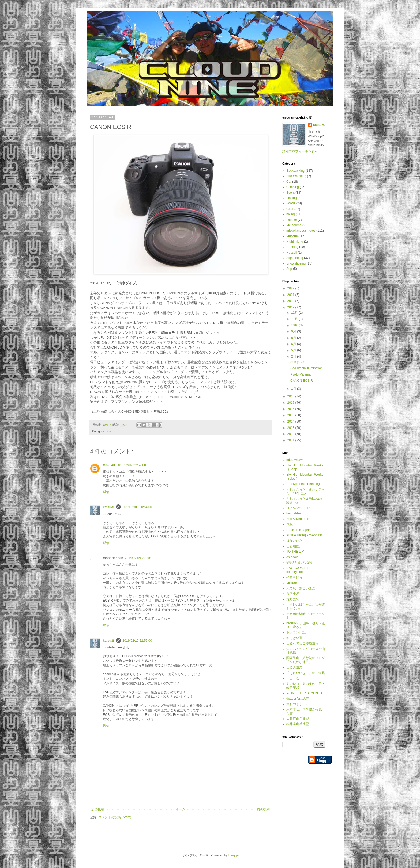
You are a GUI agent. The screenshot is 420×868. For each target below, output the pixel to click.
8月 (294, 338)
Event (290, 193)
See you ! (297, 362)
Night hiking (295, 242)
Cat (289, 182)
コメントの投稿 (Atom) (115, 817)
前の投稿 (263, 809)
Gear (109, 431)
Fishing (292, 198)
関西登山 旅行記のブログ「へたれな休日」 (306, 660)
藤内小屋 (293, 594)
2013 (291, 428)
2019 (291, 307)
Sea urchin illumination (307, 368)
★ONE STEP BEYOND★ (305, 693)
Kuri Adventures (298, 519)
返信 (106, 492)
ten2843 (109, 465)
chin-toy (292, 557)
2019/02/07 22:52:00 (131, 465)
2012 (291, 434)
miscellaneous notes (301, 231)
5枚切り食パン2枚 (299, 563)
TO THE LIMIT (297, 552)
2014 (291, 422)
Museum (292, 236)
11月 (295, 319)
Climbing (293, 187)
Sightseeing (295, 258)
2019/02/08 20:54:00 (137, 507)
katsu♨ (109, 507)
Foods (291, 203)
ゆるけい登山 (296, 638)
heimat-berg (295, 513)
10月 (295, 325)
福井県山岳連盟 (298, 724)
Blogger (234, 855)
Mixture (292, 583)
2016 (291, 409)
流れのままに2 (297, 704)
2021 (291, 295)
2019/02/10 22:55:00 (137, 641)
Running (292, 247)
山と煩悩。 (294, 546)
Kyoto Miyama (301, 374)
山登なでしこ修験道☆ (302, 643)
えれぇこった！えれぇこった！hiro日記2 (306, 491)
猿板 (290, 524)
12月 (295, 313)
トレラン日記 (296, 632)
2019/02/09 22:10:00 (140, 558)
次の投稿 (98, 809)
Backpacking (295, 171)
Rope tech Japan (299, 530)
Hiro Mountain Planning (303, 484)
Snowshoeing (296, 263)
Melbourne (294, 225)
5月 (294, 350)
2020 (291, 301)
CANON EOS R (302, 381)
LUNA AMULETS (299, 508)
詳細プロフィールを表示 (300, 151)
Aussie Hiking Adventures (305, 535)
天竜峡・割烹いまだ (301, 588)
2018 (291, 396)
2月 (294, 357)
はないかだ (294, 541)
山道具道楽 (294, 667)
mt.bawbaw (295, 460)
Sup (289, 269)
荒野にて (293, 599)
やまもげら (294, 577)
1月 (294, 389)
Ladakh (292, 220)
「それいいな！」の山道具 (306, 673)
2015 (291, 415)
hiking (290, 214)
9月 (294, 331)
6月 (294, 344)
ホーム (181, 809)
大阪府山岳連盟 (298, 719)
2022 (291, 288)
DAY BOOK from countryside (298, 570)
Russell (292, 253)
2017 (291, 403)
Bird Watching (296, 176)
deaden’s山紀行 (298, 699)
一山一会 (293, 678)
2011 (291, 440)
